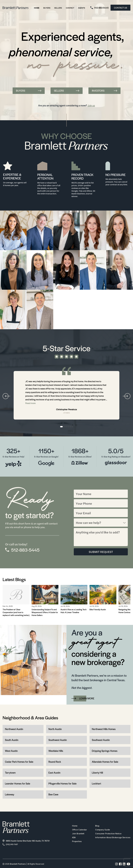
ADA (71, 838)
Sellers (58, 8)
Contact (70, 8)
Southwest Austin (58, 740)
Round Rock (55, 762)
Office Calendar (77, 830)
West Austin (11, 751)
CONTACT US (120, 8)
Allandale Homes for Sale (105, 762)
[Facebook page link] (120, 864)
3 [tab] (66, 427)
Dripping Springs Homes (105, 751)
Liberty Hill (97, 773)
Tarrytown (10, 773)
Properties (74, 842)
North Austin (55, 729)
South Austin (12, 740)
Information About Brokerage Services (112, 838)
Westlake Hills (56, 751)
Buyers (47, 8)
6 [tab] (72, 427)
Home (37, 8)
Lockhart (96, 784)
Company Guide (101, 830)
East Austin (54, 773)
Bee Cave (53, 795)
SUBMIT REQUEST (101, 552)
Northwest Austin (14, 729)
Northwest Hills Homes (104, 729)
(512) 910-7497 (11, 845)
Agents (82, 8)
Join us (91, 105)
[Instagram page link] (117, 864)
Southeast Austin (101, 740)
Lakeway (10, 795)
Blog (95, 826)
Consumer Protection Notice (107, 834)
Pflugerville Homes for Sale (62, 784)
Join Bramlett (75, 834)
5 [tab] (70, 427)
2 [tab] (64, 427)
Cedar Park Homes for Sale (19, 762)
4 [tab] (68, 427)
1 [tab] (61, 427)
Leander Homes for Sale (18, 784)
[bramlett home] (16, 8)
